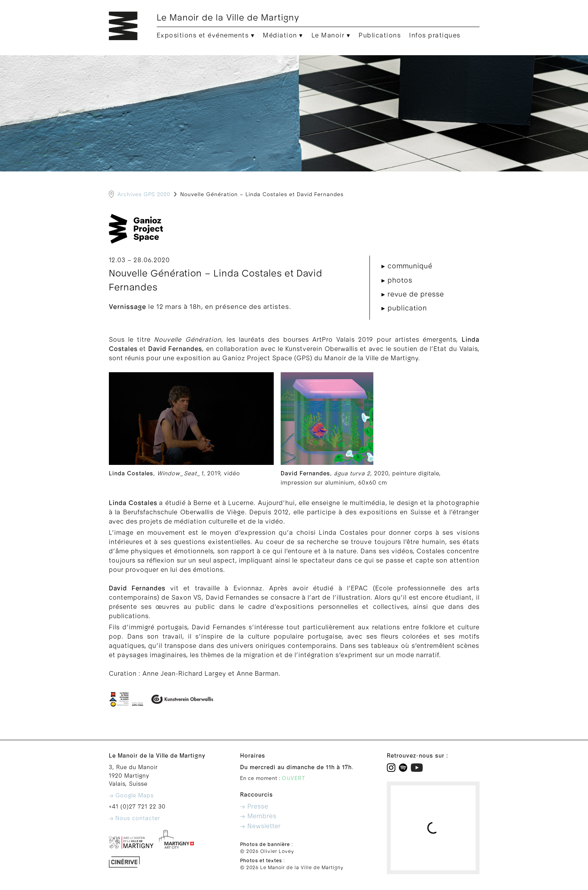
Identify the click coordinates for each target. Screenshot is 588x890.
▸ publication (404, 308)
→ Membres (258, 816)
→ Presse (254, 807)
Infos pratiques (435, 36)
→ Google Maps (131, 796)
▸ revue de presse (413, 294)
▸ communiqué (407, 266)
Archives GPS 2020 (144, 195)
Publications (380, 36)
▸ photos (397, 281)
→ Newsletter (260, 826)
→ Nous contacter (135, 818)
